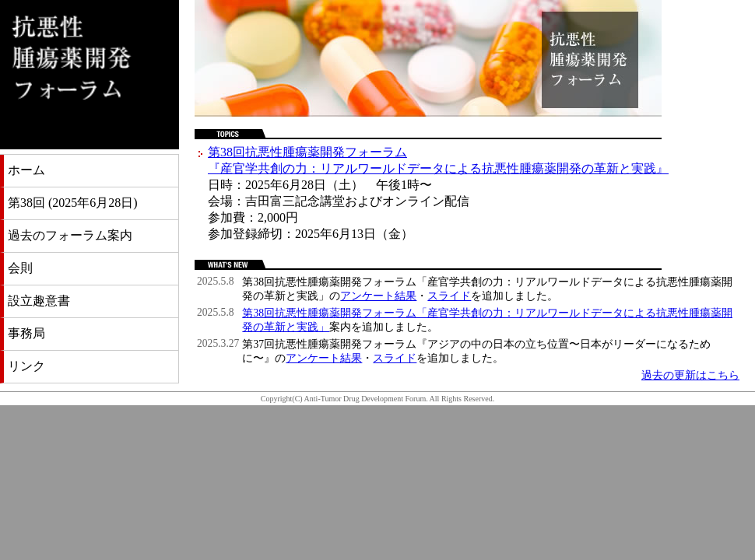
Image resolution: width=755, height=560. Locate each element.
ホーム (26, 170)
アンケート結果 (378, 296)
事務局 (26, 333)
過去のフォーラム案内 (70, 235)
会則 (20, 268)
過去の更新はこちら (690, 375)
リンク (26, 366)
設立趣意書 (39, 301)
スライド (449, 296)
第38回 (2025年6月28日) (73, 203)
